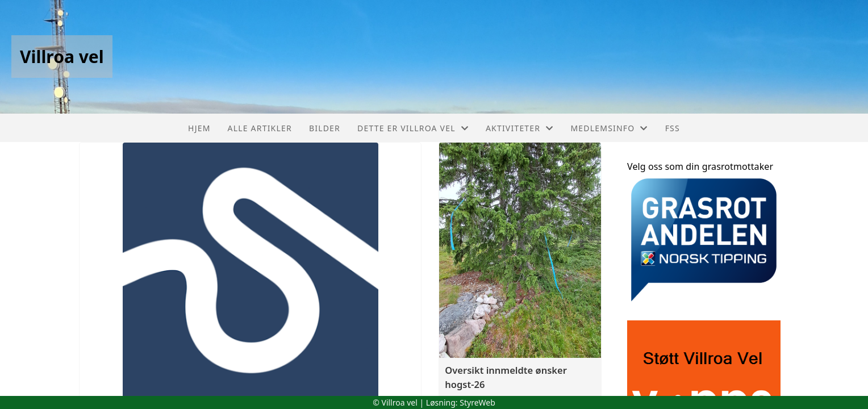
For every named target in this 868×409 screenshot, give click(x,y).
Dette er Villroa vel (413, 128)
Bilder (325, 128)
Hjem (199, 128)
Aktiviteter (520, 128)
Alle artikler (260, 128)
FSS (673, 128)
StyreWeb (477, 402)
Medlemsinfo (609, 128)
